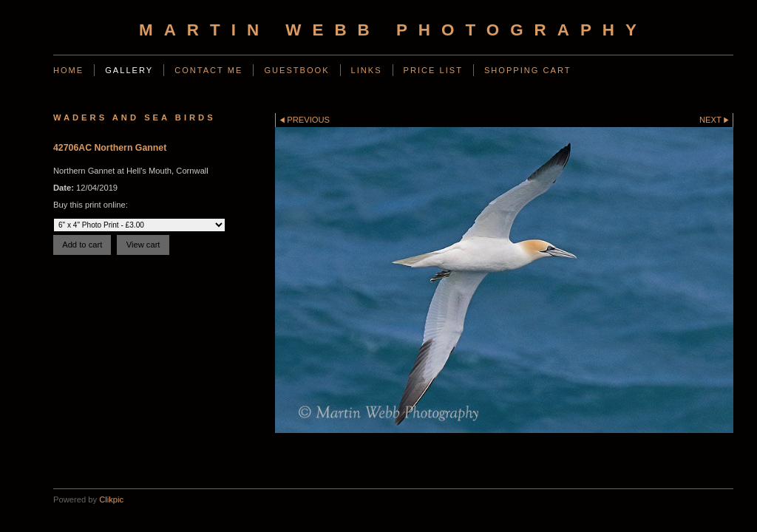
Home (68, 70)
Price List (433, 70)
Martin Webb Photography (393, 30)
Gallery (129, 70)
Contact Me (208, 70)
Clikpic (111, 499)
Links (367, 70)
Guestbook (296, 70)
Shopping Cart (528, 70)
